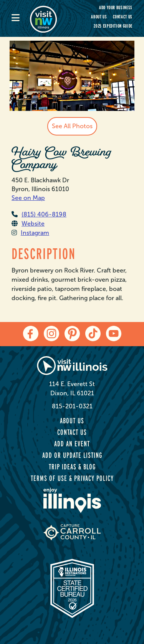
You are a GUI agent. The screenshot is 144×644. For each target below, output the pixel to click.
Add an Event (72, 444)
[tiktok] (93, 334)
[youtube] (114, 334)
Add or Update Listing (72, 455)
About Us (99, 17)
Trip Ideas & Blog (72, 467)
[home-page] (48, 18)
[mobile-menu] (21, 18)
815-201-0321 (72, 406)
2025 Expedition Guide (113, 26)
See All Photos (72, 126)
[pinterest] (72, 334)
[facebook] (31, 334)
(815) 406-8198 (39, 214)
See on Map (28, 198)
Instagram (30, 233)
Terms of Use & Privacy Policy (72, 478)
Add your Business (116, 7)
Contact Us (123, 17)
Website (28, 224)
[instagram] (51, 334)
